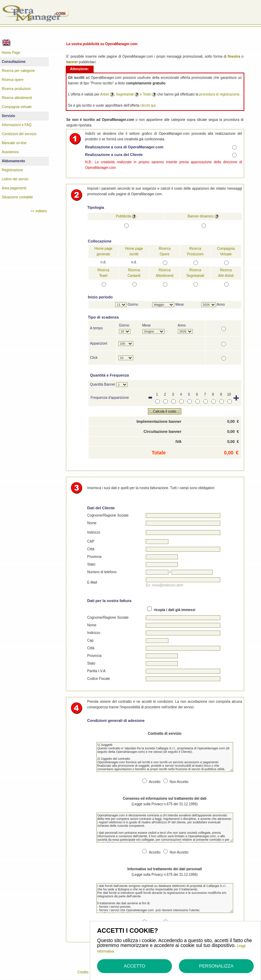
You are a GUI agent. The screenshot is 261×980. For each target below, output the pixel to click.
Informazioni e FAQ (17, 125)
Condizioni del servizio (19, 134)
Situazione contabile (17, 197)
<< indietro (39, 211)
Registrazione (12, 170)
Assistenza (10, 152)
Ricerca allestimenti (17, 98)
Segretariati (125, 94)
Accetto (135, 966)
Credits (83, 972)
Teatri (147, 94)
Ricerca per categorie (18, 71)
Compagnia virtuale (17, 107)
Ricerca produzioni (16, 89)
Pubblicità (123, 216)
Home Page (11, 53)
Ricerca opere (13, 80)
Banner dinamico (201, 216)
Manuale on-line (14, 143)
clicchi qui (148, 105)
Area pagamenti (14, 188)
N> (209, 305)
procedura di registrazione (220, 94)
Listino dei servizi (15, 179)
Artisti (105, 94)
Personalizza (216, 966)
